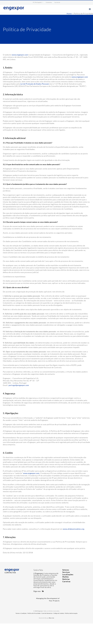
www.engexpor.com (20, 55)
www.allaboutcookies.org (74, 529)
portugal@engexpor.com (19, 385)
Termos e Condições (21, 613)
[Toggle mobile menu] (90, 9)
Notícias (66, 579)
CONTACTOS (10, 573)
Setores (66, 570)
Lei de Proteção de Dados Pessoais (35, 84)
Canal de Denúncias (47, 613)
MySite (66, 577)
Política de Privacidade (34, 613)
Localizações (68, 574)
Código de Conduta (59, 613)
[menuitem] (38, 2)
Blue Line (52, 618)
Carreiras (66, 581)
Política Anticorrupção (71, 613)
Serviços (66, 572)
